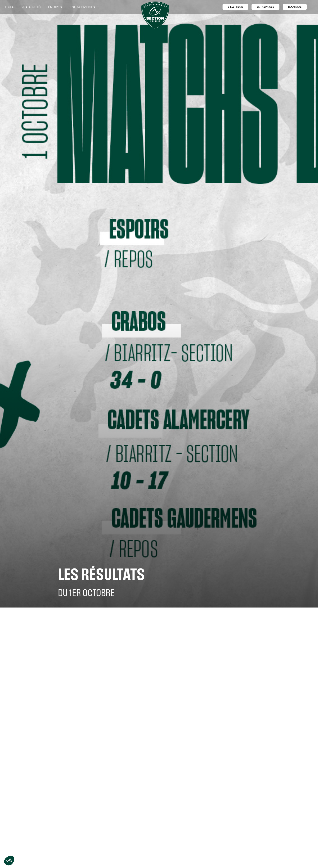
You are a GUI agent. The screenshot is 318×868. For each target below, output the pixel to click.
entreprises (265, 7)
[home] (155, 15)
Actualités (32, 7)
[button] (11, 7)
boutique (295, 7)
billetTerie (235, 7)
